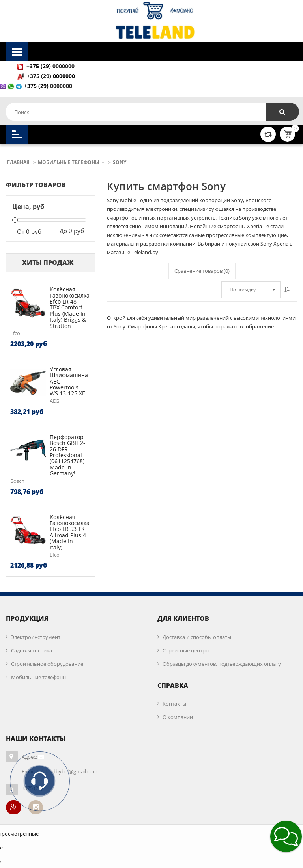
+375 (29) (40, 76)
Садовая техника (32, 650)
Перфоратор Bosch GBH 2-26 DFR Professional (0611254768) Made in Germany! (67, 455)
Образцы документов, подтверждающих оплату (222, 664)
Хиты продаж (48, 263)
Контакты (174, 704)
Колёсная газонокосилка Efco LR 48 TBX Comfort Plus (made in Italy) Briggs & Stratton (70, 307)
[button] (286, 836)
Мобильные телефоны (39, 677)
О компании (178, 717)
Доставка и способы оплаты (197, 637)
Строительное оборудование (47, 664)
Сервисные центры (186, 650)
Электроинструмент (36, 637)
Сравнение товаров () (202, 271)
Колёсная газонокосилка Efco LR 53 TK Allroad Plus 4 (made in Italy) (70, 532)
